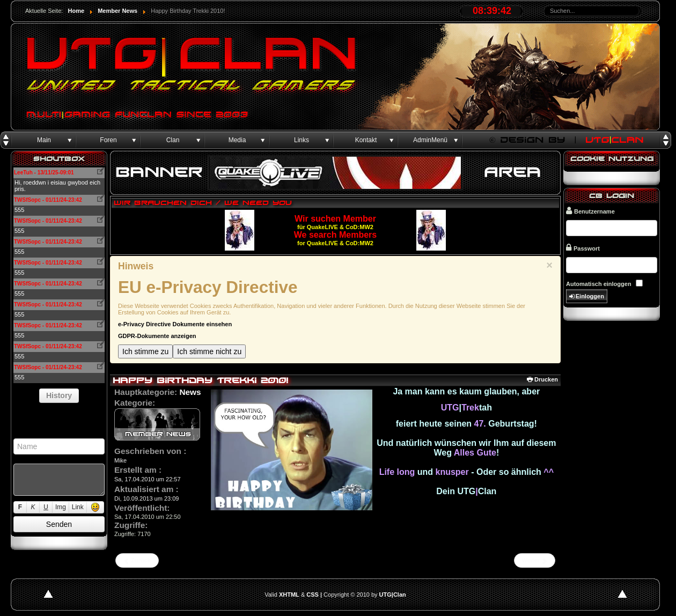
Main (44, 140)
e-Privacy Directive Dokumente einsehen (175, 324)
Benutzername (590, 211)
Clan (173, 140)
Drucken (542, 379)
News (190, 392)
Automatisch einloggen (599, 284)
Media (237, 140)
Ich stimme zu (145, 351)
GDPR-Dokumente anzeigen (157, 336)
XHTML (289, 595)
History (59, 395)
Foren (108, 140)
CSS (313, 595)
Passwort (583, 248)
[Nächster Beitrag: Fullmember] (535, 560)
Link (78, 507)
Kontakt (366, 140)
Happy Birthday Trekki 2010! (200, 380)
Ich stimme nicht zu (209, 351)
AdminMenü (430, 140)
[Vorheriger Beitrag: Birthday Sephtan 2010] (137, 560)
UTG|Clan (393, 595)
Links (302, 140)
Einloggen (587, 296)
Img (61, 507)
